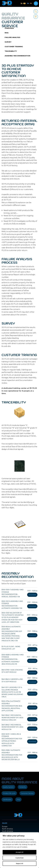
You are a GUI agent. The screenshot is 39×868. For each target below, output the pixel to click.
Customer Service (27, 793)
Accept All (19, 852)
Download (32, 595)
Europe (5, 827)
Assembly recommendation (17, 56)
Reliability (23, 787)
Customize (19, 858)
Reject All (19, 864)
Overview (9, 28)
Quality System (8, 787)
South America (7, 831)
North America (7, 829)
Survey (8, 42)
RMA (7, 33)
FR (31, 3)
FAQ (18, 800)
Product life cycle (9, 793)
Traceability (11, 51)
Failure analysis (12, 37)
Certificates (7, 800)
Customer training (14, 47)
